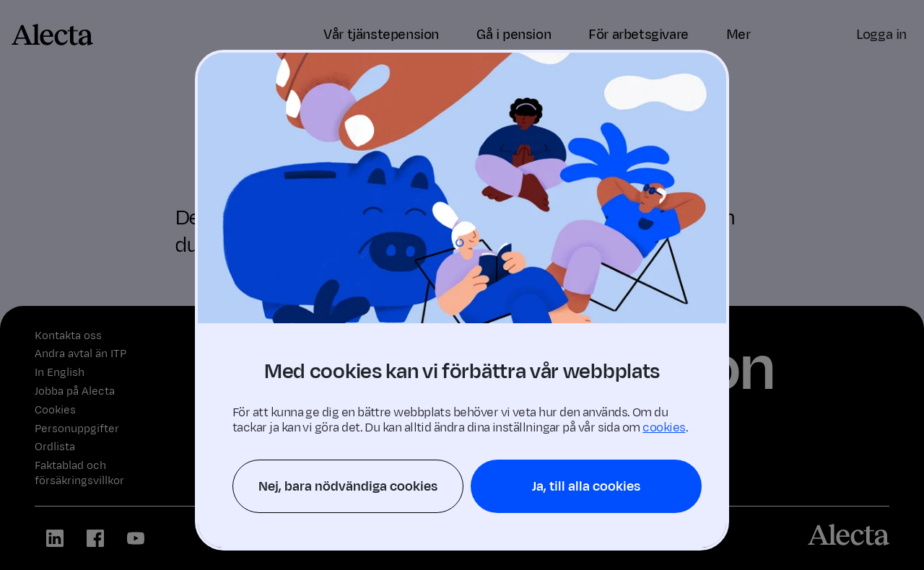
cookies (664, 428)
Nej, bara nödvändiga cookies (348, 486)
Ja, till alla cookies (586, 486)
